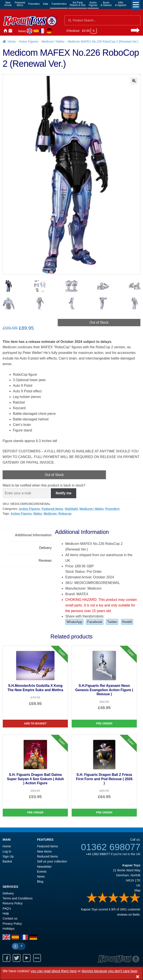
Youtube (27, 958)
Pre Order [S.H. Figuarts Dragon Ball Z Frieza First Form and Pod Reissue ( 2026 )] (104, 812)
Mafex (38, 514)
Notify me (64, 493)
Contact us (10, 919)
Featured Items (52, 509)
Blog (40, 882)
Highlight (71, 509)
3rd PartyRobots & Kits (78, 4)
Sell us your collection (52, 862)
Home (5, 31)
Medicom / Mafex (53, 41)
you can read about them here (54, 971)
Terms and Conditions (18, 899)
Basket (7, 862)
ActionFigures (93, 4)
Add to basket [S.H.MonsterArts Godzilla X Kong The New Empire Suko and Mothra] (35, 723)
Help (6, 914)
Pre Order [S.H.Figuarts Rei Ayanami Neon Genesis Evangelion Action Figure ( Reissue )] (104, 723)
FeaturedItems (20, 4)
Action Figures (29, 41)
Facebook (95, 622)
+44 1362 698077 (98, 854)
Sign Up (8, 857)
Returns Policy (13, 904)
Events (42, 872)
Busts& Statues (106, 4)
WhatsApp (74, 622)
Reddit (127, 622)
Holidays (9, 929)
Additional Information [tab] (33, 535)
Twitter (112, 622)
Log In (7, 851)
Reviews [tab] (45, 561)
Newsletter (44, 867)
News (22, 31)
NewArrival (8, 4)
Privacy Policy (12, 924)
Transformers (59, 4)
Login (16, 31)
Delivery (8, 894)
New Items (44, 851)
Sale (45, 4)
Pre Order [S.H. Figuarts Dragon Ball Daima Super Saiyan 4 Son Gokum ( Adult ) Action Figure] (35, 812)
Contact (10, 31)
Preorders (34, 4)
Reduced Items (47, 857)
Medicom (50, 514)
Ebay (37, 958)
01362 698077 (111, 847)
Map (137, 891)
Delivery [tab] (45, 548)
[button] (134, 81)
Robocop (65, 514)
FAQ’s (7, 908)
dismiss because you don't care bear (109, 971)
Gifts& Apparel (121, 4)
